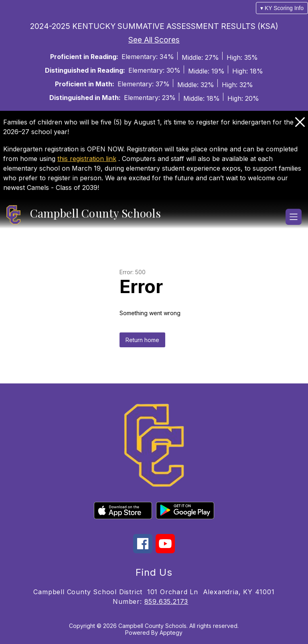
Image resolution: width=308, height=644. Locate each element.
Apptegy (171, 633)
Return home (142, 340)
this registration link (87, 159)
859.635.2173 (166, 601)
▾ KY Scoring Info (282, 8)
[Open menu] (294, 217)
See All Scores (154, 40)
